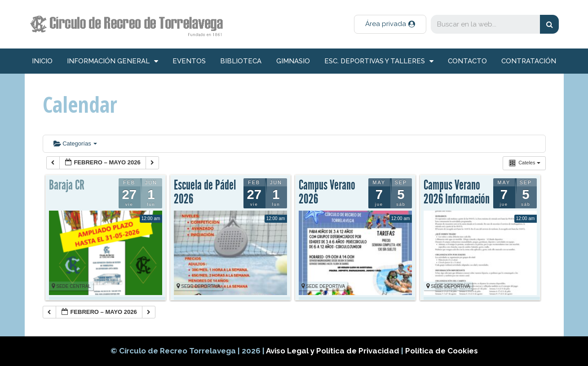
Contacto (467, 61)
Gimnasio (293, 61)
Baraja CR (67, 185)
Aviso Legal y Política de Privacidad (334, 351)
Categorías (75, 143)
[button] (390, 24)
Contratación (529, 61)
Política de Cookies (442, 351)
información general (113, 61)
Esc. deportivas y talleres (379, 61)
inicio (42, 61)
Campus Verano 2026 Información (457, 192)
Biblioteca (241, 61)
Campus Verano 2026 (327, 192)
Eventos (189, 61)
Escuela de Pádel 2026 (205, 192)
